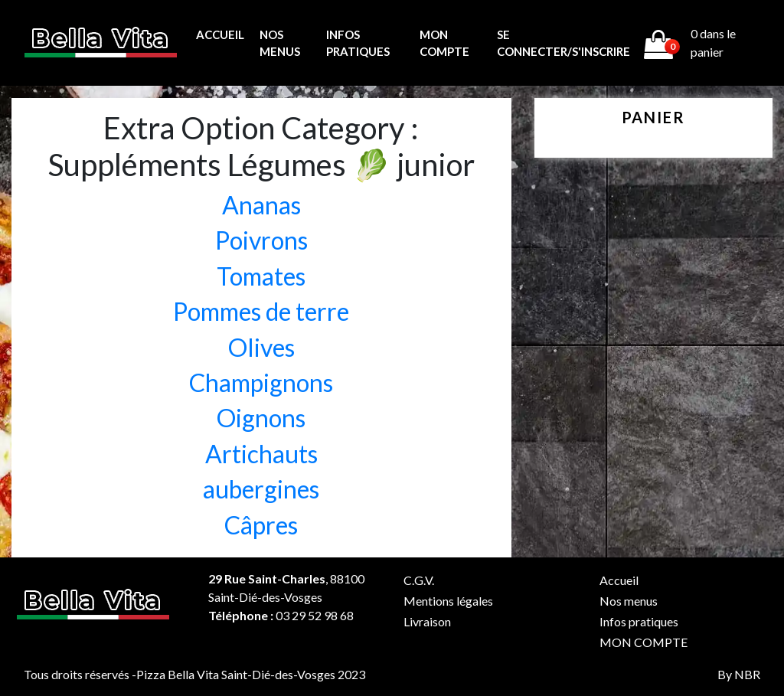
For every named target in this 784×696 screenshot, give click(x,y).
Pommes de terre (261, 311)
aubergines (261, 489)
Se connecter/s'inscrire (563, 43)
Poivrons (261, 240)
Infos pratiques (358, 43)
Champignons (261, 382)
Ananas (261, 205)
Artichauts (261, 454)
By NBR (739, 674)
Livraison (427, 621)
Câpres (261, 525)
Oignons (261, 418)
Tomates (261, 276)
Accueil (220, 34)
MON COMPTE (444, 43)
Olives (261, 347)
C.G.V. (419, 580)
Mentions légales (448, 601)
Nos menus (280, 43)
